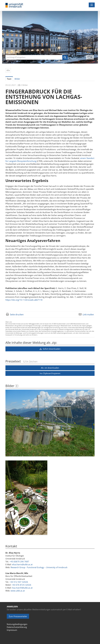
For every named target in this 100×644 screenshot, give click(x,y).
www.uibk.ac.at (18, 591)
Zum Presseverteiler (18, 616)
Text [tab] (9, 79)
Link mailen (88, 315)
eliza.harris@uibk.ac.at (22, 564)
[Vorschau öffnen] (50, 423)
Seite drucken (17, 315)
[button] (65, 57)
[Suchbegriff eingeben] (37, 57)
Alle (8, 70)
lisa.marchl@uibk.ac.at (22, 588)
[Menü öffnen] (92, 5)
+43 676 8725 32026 (21, 585)
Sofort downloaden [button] (50, 349)
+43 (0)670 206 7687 (19, 561)
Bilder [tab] (17, 79)
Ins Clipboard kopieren (50, 373)
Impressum (12, 630)
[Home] (14, 5)
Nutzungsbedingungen (17, 624)
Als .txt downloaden (50, 368)
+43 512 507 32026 (19, 582)
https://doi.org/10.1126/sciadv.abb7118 (24, 300)
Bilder (10, 386)
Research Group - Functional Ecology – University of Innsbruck (39, 567)
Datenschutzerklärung (17, 627)
